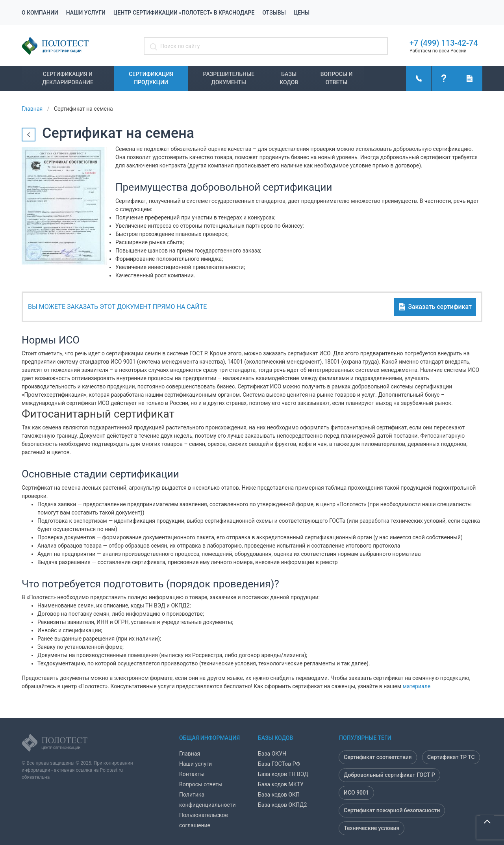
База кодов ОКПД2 (282, 805)
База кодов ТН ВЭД (283, 774)
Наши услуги (86, 13)
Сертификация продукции (151, 78)
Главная (190, 754)
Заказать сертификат (435, 307)
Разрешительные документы (229, 78)
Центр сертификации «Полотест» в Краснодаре (184, 13)
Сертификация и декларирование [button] (68, 78)
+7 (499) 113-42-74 (444, 43)
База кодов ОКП (279, 795)
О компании (40, 13)
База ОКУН (272, 754)
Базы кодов (289, 78)
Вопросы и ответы (337, 78)
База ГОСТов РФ (279, 764)
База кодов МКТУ (281, 784)
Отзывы (274, 13)
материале (417, 686)
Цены (302, 13)
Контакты (192, 774)
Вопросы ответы (201, 784)
